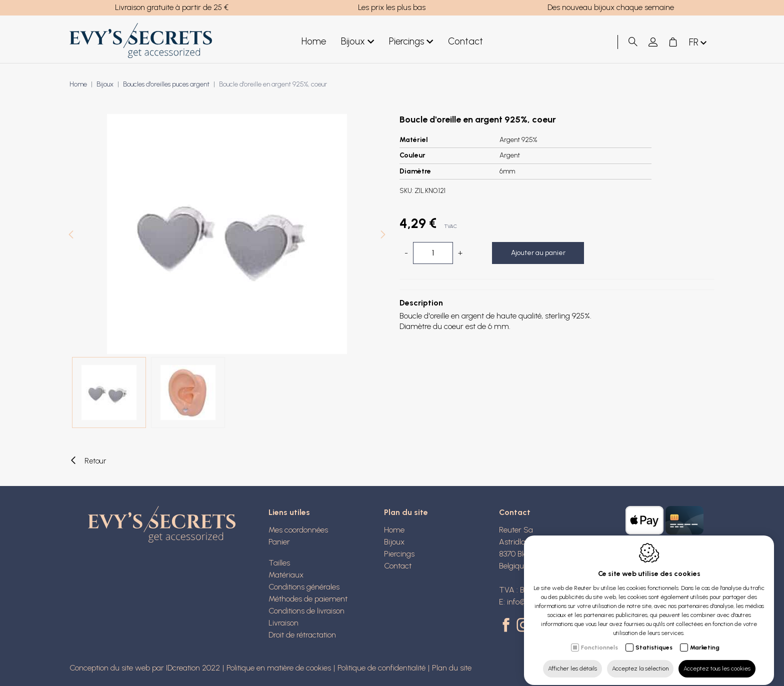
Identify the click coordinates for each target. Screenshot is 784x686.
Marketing (705, 638)
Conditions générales (304, 587)
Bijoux (357, 42)
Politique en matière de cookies (279, 668)
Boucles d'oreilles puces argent (166, 84)
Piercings (411, 42)
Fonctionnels (599, 638)
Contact (465, 41)
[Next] (383, 236)
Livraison (283, 623)
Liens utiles (289, 512)
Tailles (279, 563)
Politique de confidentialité (381, 668)
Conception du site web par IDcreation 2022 (145, 668)
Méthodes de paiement (308, 599)
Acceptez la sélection (640, 659)
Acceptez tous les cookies (717, 659)
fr (699, 43)
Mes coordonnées (298, 530)
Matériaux (286, 575)
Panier (279, 542)
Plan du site (406, 512)
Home (314, 41)
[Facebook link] (508, 626)
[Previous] (71, 236)
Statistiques (654, 638)
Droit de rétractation (302, 635)
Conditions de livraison (306, 611)
